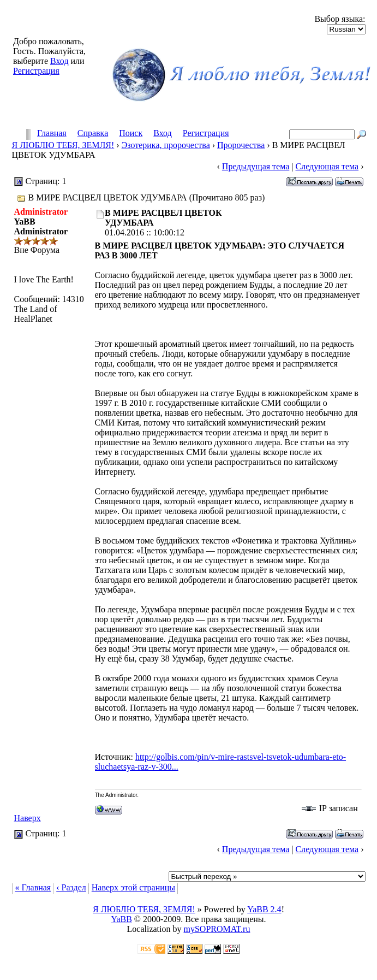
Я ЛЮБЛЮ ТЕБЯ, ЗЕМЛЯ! (63, 145)
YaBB (121, 919)
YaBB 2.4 (264, 909)
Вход (59, 61)
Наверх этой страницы (133, 887)
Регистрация (36, 71)
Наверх (28, 818)
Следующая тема (327, 166)
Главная (52, 134)
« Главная (33, 887)
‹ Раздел (71, 887)
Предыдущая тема (256, 166)
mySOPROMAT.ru (217, 929)
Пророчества (241, 145)
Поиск (131, 134)
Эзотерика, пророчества (166, 145)
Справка (93, 134)
